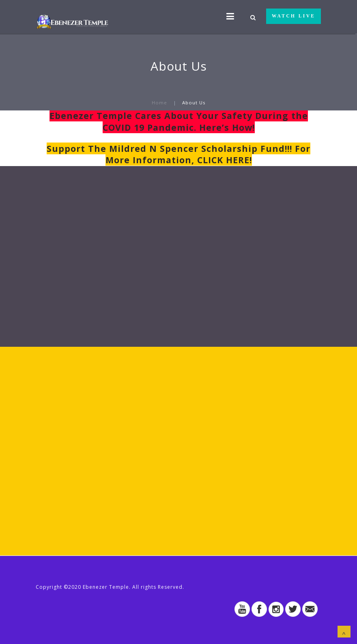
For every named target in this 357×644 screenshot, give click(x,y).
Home (159, 103)
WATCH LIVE (294, 16)
